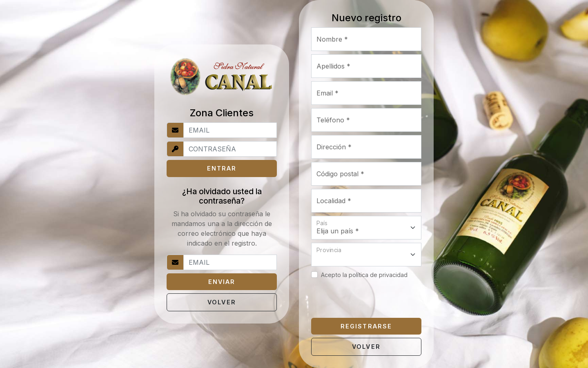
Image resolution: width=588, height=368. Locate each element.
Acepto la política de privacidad (364, 275)
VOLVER (222, 302)
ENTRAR (222, 168)
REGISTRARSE (366, 326)
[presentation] (373, 299)
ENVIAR (222, 282)
